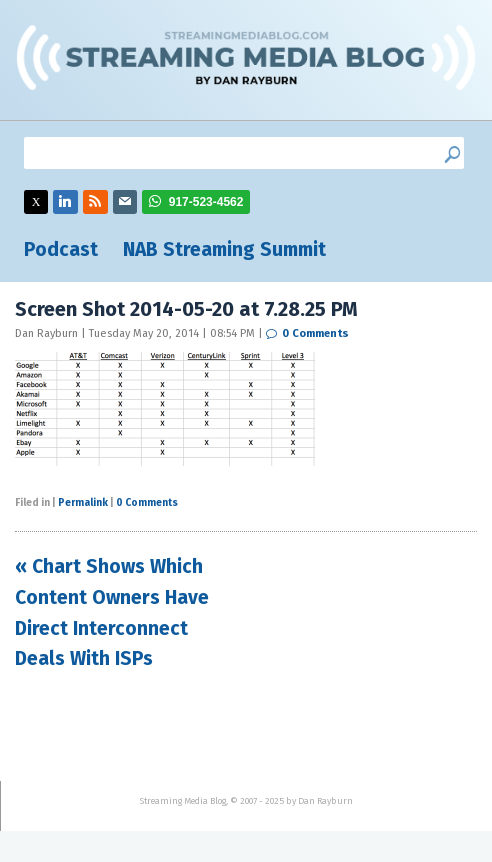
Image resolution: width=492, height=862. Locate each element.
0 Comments (315, 333)
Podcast (61, 249)
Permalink (83, 503)
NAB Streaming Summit (224, 249)
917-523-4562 (206, 202)
